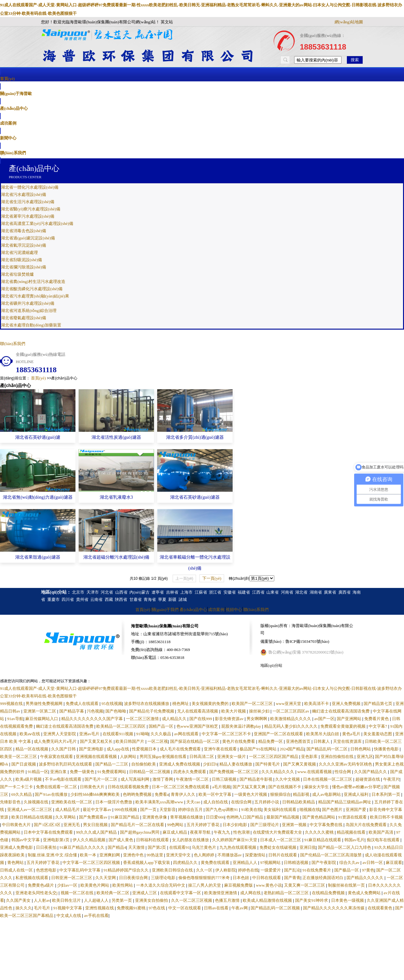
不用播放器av (230, 855)
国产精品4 (117, 847)
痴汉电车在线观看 (384, 840)
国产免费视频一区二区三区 (234, 772)
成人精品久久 (175, 719)
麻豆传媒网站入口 (42, 719)
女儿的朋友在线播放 (191, 840)
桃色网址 (181, 704)
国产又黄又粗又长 (97, 741)
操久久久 (24, 908)
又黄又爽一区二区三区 (305, 885)
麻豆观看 (394, 863)
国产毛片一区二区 (101, 779)
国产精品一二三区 (112, 764)
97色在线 (157, 908)
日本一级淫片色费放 (114, 802)
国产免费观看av (94, 817)
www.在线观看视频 (315, 772)
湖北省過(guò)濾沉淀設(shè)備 (28, 238)
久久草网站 (66, 817)
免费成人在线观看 (83, 704)
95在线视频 (112, 704)
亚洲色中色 (134, 855)
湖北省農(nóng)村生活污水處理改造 (33, 282)
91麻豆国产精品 (125, 817)
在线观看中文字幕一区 (181, 893)
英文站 (167, 22)
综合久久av (350, 863)
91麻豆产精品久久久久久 (82, 847)
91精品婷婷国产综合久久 (127, 870)
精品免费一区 (271, 741)
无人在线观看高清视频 (198, 711)
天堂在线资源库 (348, 741)
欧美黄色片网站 (95, 885)
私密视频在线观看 (32, 878)
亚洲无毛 (72, 825)
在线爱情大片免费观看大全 (278, 832)
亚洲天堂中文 (179, 855)
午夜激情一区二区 (193, 779)
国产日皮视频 (24, 764)
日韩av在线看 (217, 908)
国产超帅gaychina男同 (140, 832)
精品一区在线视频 (32, 749)
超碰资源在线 (368, 779)
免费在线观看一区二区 (57, 787)
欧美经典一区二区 (113, 893)
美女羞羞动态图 (378, 734)
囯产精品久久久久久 (365, 878)
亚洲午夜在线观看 (221, 749)
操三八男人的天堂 (205, 885)
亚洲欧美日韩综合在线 (173, 870)
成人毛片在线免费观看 (181, 749)
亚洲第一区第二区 (40, 711)
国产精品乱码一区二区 (327, 749)
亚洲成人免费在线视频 (180, 764)
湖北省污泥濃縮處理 (19, 252)
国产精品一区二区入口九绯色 (345, 847)
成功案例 (8, 123)
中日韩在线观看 (267, 878)
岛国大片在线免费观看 (367, 825)
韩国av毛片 (354, 840)
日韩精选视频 (297, 863)
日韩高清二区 (202, 757)
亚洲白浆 (59, 772)
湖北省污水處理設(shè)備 (24, 194)
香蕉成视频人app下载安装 (147, 863)
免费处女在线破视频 (278, 847)
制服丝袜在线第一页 (347, 885)
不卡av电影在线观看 (64, 779)
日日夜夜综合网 (134, 878)
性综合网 (343, 772)
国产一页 (149, 810)
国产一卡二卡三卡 (17, 787)
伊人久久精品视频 (89, 840)
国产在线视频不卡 (285, 787)
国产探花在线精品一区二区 (195, 741)
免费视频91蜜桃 (132, 908)
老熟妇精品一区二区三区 (287, 893)
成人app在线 (118, 749)
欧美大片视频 (234, 711)
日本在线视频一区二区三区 (328, 779)
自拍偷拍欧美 (144, 764)
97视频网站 (271, 863)
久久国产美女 (19, 900)
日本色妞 (241, 878)
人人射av (42, 900)
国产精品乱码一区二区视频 (276, 908)
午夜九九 (222, 832)
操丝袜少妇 (260, 711)
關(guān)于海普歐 (16, 94)
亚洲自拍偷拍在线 (338, 757)
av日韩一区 (373, 863)
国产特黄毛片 (268, 764)
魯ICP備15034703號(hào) (307, 641)
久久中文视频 (288, 779)
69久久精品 (22, 794)
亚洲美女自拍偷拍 (152, 900)
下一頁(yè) (212, 578)
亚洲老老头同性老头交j (37, 893)
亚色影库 (310, 757)
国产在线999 (201, 719)
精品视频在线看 (352, 832)
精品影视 (302, 794)
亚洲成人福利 (356, 794)
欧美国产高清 (381, 832)
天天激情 (137, 847)
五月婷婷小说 (267, 802)
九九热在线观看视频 (238, 847)
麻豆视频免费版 (239, 885)
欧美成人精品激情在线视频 (268, 900)
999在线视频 (126, 810)
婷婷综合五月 (191, 810)
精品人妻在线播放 (236, 764)
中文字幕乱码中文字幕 (80, 870)
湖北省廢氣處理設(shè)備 (24, 318)
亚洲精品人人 (245, 863)
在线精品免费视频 (329, 893)
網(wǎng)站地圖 (349, 22)
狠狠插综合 (280, 794)
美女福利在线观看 (280, 810)
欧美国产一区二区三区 (253, 704)
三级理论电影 (164, 878)
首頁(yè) (7, 79)
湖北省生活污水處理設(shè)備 (28, 202)
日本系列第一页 (386, 794)
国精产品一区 (161, 726)
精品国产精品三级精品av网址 (345, 802)
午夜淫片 (391, 779)
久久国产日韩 (64, 749)
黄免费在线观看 (216, 863)
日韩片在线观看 (283, 855)
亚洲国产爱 (356, 810)
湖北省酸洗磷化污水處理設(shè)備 (32, 289)
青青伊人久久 (184, 794)
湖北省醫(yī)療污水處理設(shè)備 (31, 209)
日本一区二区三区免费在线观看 (181, 787)
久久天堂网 (106, 878)
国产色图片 (333, 810)
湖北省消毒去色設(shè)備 (24, 231)
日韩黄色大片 (93, 787)
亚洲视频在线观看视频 (97, 757)
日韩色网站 (361, 749)
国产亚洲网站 (350, 719)
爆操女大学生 (317, 787)
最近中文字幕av (98, 810)
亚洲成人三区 (145, 893)
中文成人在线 (69, 915)
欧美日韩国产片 (130, 741)
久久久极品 (161, 734)
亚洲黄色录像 (155, 817)
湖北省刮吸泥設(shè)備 (21, 260)
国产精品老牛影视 (256, 779)
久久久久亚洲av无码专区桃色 (346, 764)
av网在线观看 (187, 734)
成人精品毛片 (68, 810)
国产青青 (292, 878)
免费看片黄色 (377, 719)
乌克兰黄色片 (204, 847)
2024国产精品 (292, 749)
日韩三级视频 (225, 779)
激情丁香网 (163, 779)
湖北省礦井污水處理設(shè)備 (28, 303)
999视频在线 (12, 704)
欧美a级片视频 (29, 779)
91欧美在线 (251, 810)
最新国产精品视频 (283, 817)
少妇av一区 (68, 885)
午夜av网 (240, 908)
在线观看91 (179, 847)
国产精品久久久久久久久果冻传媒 (334, 908)
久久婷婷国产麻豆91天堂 (235, 840)
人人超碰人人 (97, 900)
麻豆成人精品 (175, 832)
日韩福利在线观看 (153, 840)
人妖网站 (129, 757)
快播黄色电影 (387, 749)
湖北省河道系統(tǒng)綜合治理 (29, 311)
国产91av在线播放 (52, 794)
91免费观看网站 (112, 772)
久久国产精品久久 (371, 772)
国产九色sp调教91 (222, 810)
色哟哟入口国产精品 (245, 817)
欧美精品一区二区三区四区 (121, 726)
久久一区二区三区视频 (192, 900)
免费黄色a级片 (42, 885)
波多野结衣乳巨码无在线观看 (66, 764)
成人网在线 (251, 893)
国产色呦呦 (116, 711)
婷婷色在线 (248, 870)
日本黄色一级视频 (348, 900)
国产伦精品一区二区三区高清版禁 (331, 855)
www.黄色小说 (269, 885)
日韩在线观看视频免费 (129, 787)
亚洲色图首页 (299, 741)
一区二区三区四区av (291, 711)
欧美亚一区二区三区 (19, 757)
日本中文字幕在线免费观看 (49, 832)
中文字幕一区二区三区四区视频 (92, 863)
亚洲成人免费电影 (17, 847)
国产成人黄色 (121, 840)
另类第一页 (122, 900)
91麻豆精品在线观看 (323, 840)
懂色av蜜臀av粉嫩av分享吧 (357, 787)
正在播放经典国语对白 (323, 878)
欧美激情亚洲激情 (221, 893)
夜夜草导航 (201, 832)
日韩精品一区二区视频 (150, 772)
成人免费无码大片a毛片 (56, 741)
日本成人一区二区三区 (281, 840)
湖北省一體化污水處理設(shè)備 (30, 187)
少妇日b (210, 764)
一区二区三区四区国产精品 (274, 757)
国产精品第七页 (378, 704)
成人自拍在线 (216, 802)
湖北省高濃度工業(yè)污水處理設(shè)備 (37, 223)
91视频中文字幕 (68, 908)
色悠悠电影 (47, 870)
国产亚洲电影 (92, 749)
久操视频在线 (36, 802)
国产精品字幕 (72, 711)
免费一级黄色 (83, 772)
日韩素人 (322, 741)
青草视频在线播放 (187, 817)
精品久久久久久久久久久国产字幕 (92, 719)
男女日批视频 (96, 825)
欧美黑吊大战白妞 (323, 734)
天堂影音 (168, 810)
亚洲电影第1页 (57, 840)
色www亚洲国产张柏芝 (198, 726)
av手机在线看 (96, 915)
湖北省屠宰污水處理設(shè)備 (28, 216)
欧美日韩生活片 (67, 900)
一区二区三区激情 (143, 719)
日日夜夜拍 (47, 847)
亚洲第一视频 (295, 825)
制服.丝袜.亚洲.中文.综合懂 (53, 855)
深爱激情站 (256, 855)
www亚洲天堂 (289, 704)
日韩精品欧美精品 (299, 802)
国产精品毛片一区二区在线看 (138, 825)
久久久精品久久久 (278, 772)
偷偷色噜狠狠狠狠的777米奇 (205, 878)
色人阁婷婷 (205, 855)
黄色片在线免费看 (239, 741)
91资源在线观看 (353, 817)
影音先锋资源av (230, 719)
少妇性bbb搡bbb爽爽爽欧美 (95, 794)
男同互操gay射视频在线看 (163, 757)
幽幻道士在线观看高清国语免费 (341, 711)
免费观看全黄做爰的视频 (343, 726)
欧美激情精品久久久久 (291, 719)
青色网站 (16, 863)
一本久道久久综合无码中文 (161, 885)
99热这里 (155, 855)
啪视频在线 (310, 810)
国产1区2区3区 (48, 825)
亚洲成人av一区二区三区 (30, 810)
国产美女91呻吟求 (312, 900)
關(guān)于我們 (165, 610)
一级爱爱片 (271, 870)
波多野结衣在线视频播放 (147, 704)
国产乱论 (292, 870)
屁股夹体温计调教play (242, 726)
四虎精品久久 (186, 863)
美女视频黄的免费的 (211, 704)
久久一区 (205, 870)
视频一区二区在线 (77, 893)
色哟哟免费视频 (138, 794)
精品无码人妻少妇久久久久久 (291, 726)
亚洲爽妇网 (110, 855)
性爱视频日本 (145, 749)
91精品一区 (38, 772)
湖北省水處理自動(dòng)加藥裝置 (31, 325)
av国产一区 (324, 719)
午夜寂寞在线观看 (57, 757)
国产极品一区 (347, 870)
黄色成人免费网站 (365, 893)
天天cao (194, 802)
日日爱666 (215, 817)
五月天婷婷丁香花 (203, 825)
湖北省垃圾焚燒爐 (17, 274)
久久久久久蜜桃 (320, 832)
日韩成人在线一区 (17, 870)
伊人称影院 (226, 870)
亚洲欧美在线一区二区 (72, 802)
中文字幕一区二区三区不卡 (227, 734)
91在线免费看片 (317, 870)
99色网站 (176, 825)
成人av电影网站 (327, 794)
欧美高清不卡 (317, 704)
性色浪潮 (242, 832)
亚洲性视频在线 (100, 908)
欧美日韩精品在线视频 (32, 817)
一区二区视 (158, 741)
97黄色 (368, 870)
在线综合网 (242, 802)
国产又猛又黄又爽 (250, 787)
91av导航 (15, 719)
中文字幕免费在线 (327, 825)
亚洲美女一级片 (232, 757)
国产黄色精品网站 (319, 817)
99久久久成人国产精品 (97, 832)
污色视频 (95, 711)
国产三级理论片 (265, 825)
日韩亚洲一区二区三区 (72, 878)
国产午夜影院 (324, 863)
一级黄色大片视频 (251, 794)
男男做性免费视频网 (45, 704)
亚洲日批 (308, 847)
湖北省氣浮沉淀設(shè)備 (24, 245)
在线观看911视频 (118, 734)
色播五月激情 (228, 900)
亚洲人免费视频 (347, 704)
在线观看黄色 (380, 908)
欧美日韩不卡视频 (386, 817)
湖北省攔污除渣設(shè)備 (24, 267)
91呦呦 (143, 734)
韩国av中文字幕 (26, 840)
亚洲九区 (365, 757)
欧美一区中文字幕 (215, 794)
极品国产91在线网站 (258, 749)
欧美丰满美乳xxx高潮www (160, 802)
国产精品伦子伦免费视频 (152, 711)
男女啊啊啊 (257, 719)
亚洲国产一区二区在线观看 (279, 734)
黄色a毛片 (352, 734)
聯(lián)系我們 (13, 153)
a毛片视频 (222, 787)
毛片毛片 (42, 908)
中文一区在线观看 (185, 908)
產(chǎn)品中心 (14, 108)
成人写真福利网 (135, 779)
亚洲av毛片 (90, 734)
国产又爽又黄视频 (300, 764)
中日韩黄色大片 (17, 825)
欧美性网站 (123, 885)
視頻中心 (234, 610)
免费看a (162, 794)
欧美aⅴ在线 (30, 734)
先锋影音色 (11, 802)
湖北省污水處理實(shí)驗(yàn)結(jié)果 (35, 296)
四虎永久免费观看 (190, 772)
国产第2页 (157, 847)
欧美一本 (89, 855)
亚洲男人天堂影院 (60, 734)
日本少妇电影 (235, 825)
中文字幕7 (378, 726)
